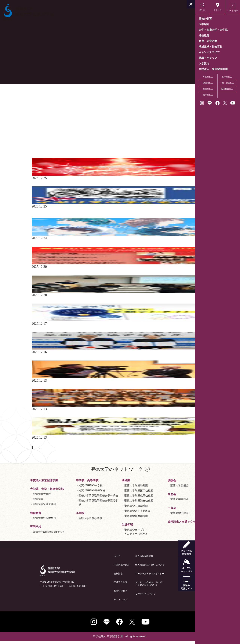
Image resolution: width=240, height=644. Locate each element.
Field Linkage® (37, 116)
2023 (30, 149)
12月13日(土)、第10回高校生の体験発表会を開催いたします (71, 448)
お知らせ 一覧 (39, 89)
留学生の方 (208, 95)
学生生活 (33, 126)
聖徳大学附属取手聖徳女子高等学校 (76, 506)
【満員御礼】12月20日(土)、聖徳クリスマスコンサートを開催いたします (81, 273)
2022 (30, 146)
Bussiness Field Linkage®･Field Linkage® (56, 109)
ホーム (95, 560)
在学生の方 (227, 77)
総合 (30, 119)
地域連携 (33, 129)
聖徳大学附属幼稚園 (114, 489)
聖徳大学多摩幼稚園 (114, 519)
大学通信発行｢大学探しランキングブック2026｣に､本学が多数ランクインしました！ (90, 330)
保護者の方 (208, 83)
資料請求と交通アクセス (161, 525)
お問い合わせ (98, 594)
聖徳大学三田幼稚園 (114, 509)
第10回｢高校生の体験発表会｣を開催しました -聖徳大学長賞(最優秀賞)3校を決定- (87, 419)
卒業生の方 (208, 77)
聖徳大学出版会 (157, 516)
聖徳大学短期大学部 (22, 507)
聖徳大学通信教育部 (22, 521)
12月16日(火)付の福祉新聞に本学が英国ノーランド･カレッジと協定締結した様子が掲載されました (97, 360)
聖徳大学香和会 (157, 502)
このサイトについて (123, 597)
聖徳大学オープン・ (114, 535)
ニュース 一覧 (39, 92)
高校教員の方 (227, 89)
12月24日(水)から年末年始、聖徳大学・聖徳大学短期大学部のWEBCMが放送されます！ (93, 245)
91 (40, 451)
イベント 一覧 (39, 96)
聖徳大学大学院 (19, 497)
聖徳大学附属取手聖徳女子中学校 (76, 499)
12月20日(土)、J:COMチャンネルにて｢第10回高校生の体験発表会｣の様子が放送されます (93, 391)
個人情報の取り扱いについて (127, 568)
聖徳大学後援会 (157, 489)
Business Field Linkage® (43, 112)
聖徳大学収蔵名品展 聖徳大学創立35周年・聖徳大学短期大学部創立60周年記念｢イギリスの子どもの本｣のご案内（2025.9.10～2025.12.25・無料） (97, 215)
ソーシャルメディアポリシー (127, 577)
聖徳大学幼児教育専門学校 (26, 535)
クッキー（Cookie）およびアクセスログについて (126, 587)
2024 (30, 156)
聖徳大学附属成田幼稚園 (116, 499)
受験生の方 (208, 89)
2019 (30, 136)
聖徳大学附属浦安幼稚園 (116, 504)
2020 (30, 139)
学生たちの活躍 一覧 (44, 99)
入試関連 (33, 133)
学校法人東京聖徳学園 (22, 484)
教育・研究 (35, 122)
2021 (30, 143)
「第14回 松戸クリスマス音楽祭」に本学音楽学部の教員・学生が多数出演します (87, 185)
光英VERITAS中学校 (68, 489)
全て (30, 102)
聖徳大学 (15, 502)
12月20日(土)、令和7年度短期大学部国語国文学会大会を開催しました (79, 302)
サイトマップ (98, 603)
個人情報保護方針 (122, 560)
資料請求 (96, 577)
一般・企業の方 (227, 83)
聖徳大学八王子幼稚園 (115, 514)
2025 (30, 153)
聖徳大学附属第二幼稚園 (116, 494)
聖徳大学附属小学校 (68, 522)
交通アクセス (98, 586)
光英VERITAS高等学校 (69, 494)
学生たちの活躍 (38, 106)
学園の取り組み (99, 568)
